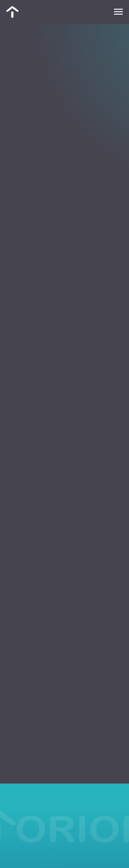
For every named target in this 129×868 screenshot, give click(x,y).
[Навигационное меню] (118, 12)
